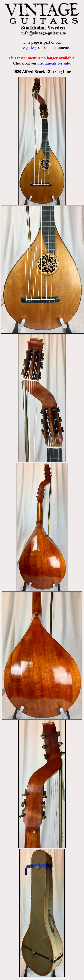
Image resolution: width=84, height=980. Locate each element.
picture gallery (25, 47)
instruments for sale (54, 63)
